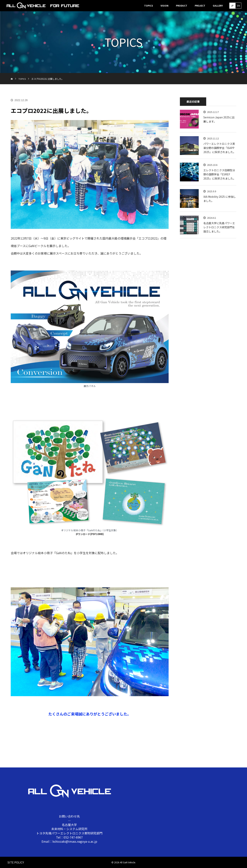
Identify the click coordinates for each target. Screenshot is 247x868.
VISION (164, 6)
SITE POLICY (14, 862)
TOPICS (149, 6)
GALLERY (218, 6)
